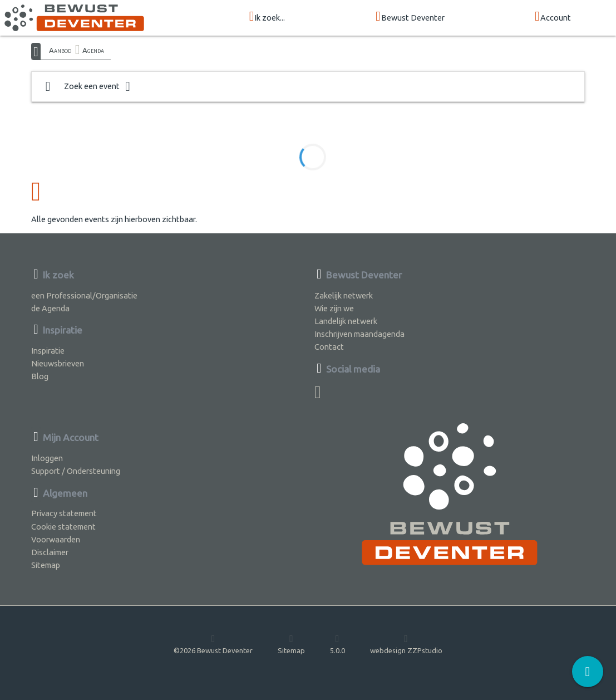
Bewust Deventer (410, 17)
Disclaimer (50, 552)
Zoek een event (88, 87)
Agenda (93, 50)
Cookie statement (63, 527)
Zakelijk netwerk (344, 295)
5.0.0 (337, 644)
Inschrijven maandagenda (359, 334)
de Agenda (50, 308)
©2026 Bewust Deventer (213, 644)
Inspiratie (48, 351)
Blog (40, 376)
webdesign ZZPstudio (406, 644)
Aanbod (60, 50)
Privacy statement (64, 513)
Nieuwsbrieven (58, 363)
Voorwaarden (56, 539)
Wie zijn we (334, 308)
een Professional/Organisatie (84, 295)
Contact (329, 347)
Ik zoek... (267, 17)
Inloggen (47, 458)
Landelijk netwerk (346, 321)
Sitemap (46, 565)
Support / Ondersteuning (76, 471)
